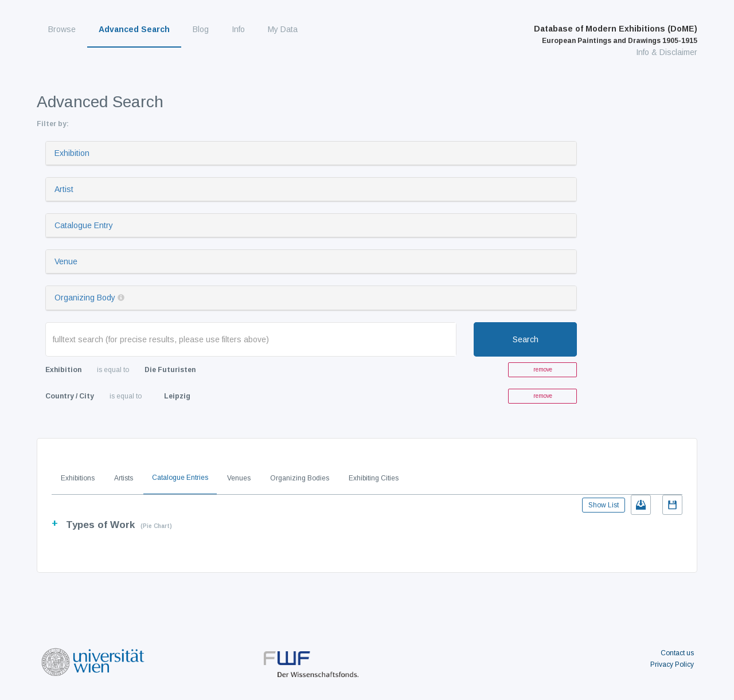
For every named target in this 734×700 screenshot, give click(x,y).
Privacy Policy (672, 664)
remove (543, 369)
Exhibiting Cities (374, 478)
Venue (66, 261)
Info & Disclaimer (667, 52)
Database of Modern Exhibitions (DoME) (616, 34)
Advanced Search (134, 29)
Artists (124, 478)
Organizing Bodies (300, 478)
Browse (62, 29)
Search (526, 339)
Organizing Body (85, 298)
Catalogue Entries (180, 478)
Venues (239, 478)
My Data (283, 29)
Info (238, 29)
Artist (64, 189)
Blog (201, 29)
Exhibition (72, 153)
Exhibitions (78, 478)
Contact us (677, 653)
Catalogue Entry (84, 225)
